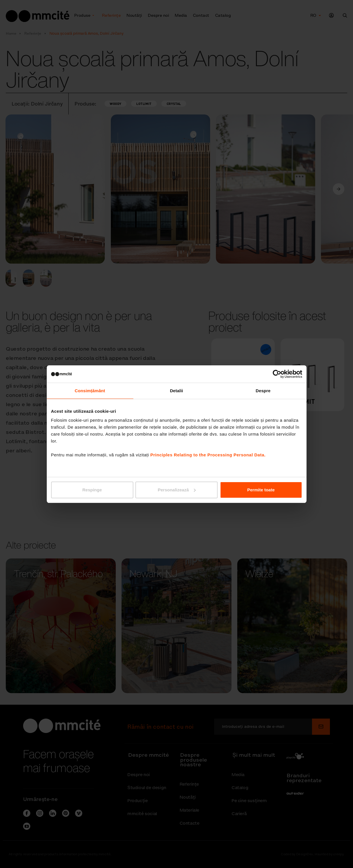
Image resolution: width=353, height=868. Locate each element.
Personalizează (177, 490)
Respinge (92, 490)
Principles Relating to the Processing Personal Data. (208, 455)
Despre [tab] (263, 391)
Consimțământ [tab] (90, 391)
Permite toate (261, 490)
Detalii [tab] (177, 391)
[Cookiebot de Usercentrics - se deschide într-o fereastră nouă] (277, 374)
